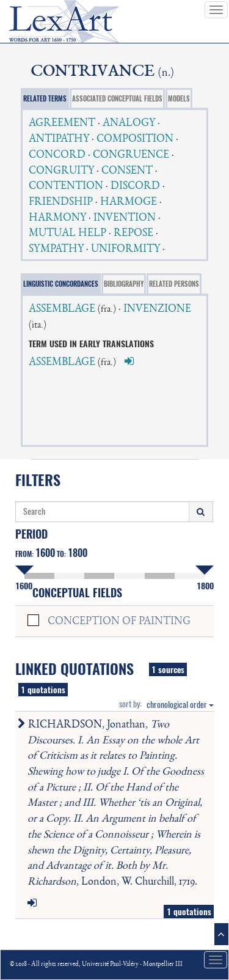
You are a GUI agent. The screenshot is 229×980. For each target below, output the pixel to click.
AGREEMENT (62, 123)
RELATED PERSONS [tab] (174, 284)
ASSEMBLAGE (62, 309)
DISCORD (135, 186)
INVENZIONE (157, 309)
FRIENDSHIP (61, 202)
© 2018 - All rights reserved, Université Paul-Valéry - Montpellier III (96, 964)
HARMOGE (129, 202)
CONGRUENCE (131, 155)
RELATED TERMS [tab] (45, 99)
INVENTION (125, 218)
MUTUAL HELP (67, 234)
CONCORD (57, 155)
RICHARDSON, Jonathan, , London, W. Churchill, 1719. (113, 804)
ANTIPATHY (59, 139)
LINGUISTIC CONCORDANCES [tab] (61, 284)
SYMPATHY (56, 249)
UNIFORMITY (125, 249)
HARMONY (57, 218)
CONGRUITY (61, 171)
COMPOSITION (135, 139)
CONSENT (127, 171)
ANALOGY (129, 123)
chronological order (180, 705)
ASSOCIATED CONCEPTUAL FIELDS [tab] (117, 99)
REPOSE (133, 234)
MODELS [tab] (179, 99)
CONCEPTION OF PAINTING (119, 622)
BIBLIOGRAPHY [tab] (124, 284)
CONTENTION (66, 186)
